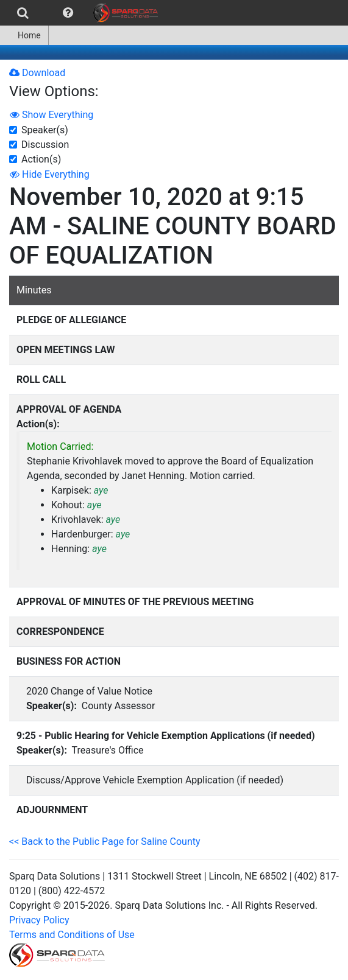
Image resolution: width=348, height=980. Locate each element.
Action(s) (41, 159)
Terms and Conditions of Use (72, 935)
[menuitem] (23, 13)
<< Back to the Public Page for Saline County (105, 842)
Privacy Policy (39, 920)
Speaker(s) (45, 130)
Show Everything (51, 115)
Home (24, 35)
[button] (68, 13)
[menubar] (82, 13)
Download (37, 73)
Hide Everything (50, 174)
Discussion (45, 145)
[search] (23, 13)
